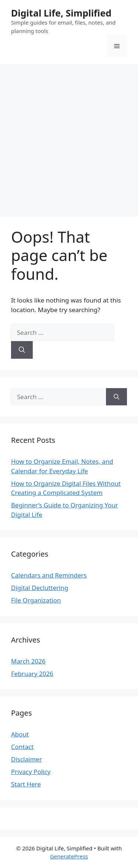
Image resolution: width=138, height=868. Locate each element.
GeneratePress (69, 856)
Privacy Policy (31, 772)
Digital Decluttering (40, 588)
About (20, 734)
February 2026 (32, 674)
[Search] (22, 350)
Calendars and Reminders (49, 575)
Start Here (26, 784)
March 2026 (28, 661)
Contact (22, 747)
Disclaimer (26, 759)
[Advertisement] (69, 137)
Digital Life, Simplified (61, 13)
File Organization (36, 600)
